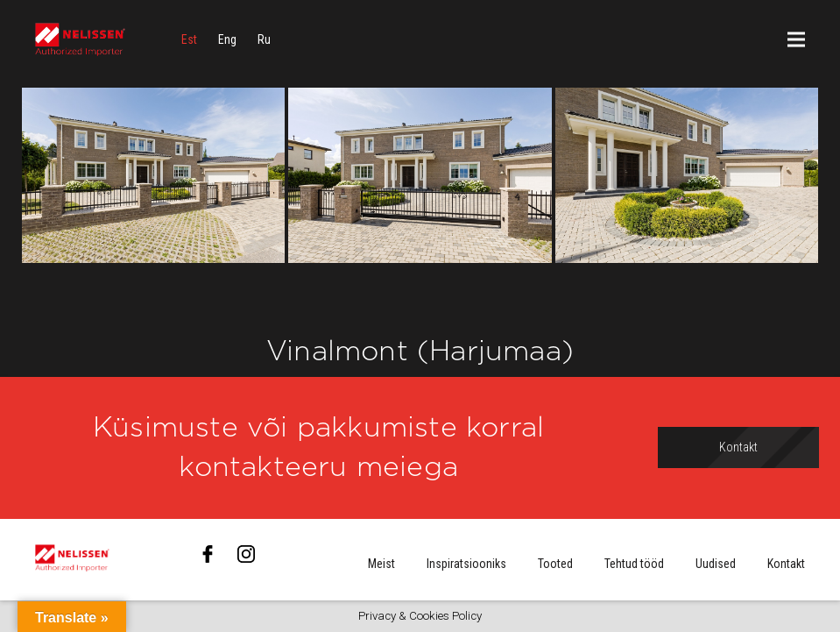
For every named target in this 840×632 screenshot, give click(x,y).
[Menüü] (796, 39)
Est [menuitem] (189, 39)
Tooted (555, 564)
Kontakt (786, 564)
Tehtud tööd (634, 564)
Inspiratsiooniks (466, 564)
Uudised (716, 564)
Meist (381, 564)
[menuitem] (189, 39)
